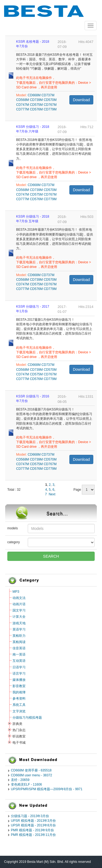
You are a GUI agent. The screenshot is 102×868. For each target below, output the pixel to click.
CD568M (22, 100)
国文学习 (19, 610)
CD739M (36, 100)
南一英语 (19, 654)
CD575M (36, 105)
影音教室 (19, 686)
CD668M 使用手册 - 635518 (31, 770)
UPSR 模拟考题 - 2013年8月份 (33, 825)
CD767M (50, 105)
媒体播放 (19, 680)
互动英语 (19, 661)
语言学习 (19, 674)
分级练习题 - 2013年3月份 (30, 816)
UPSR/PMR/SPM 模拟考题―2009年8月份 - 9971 (47, 789)
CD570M (50, 100)
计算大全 (19, 617)
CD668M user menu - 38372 (31, 775)
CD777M (22, 109)
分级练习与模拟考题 (27, 718)
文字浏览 (19, 711)
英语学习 (19, 629)
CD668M (34, 95)
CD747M (22, 105)
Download (81, 100)
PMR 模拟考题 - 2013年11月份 (33, 835)
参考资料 (19, 699)
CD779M (50, 109)
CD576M (36, 109)
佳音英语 (19, 648)
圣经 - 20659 (20, 780)
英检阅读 (19, 642)
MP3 (16, 592)
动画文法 (19, 598)
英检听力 (19, 636)
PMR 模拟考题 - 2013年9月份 (32, 830)
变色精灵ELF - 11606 (26, 784)
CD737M (48, 95)
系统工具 (19, 705)
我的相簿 (19, 692)
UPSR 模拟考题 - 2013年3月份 (33, 821)
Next (52, 494)
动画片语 (19, 604)
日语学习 (19, 667)
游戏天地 (19, 623)
